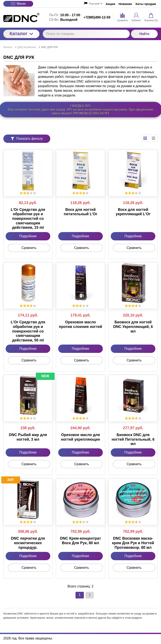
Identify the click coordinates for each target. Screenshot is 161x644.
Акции (111, 4)
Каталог (21, 34)
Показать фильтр (27, 139)
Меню (18, 4)
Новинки (125, 4)
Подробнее (28, 236)
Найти (144, 34)
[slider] (28, 193)
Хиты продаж (146, 4)
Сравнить (29, 248)
